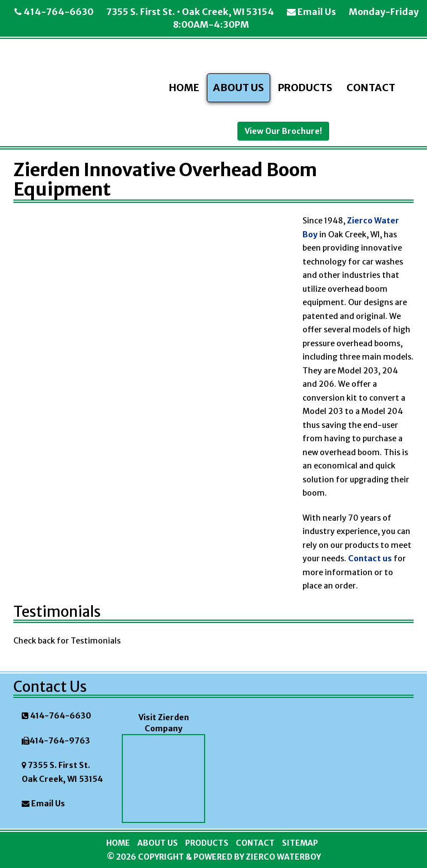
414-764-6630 (54, 12)
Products (305, 88)
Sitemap (300, 843)
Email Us (311, 12)
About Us (239, 88)
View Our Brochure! (283, 131)
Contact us (369, 558)
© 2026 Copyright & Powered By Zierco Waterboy (214, 857)
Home (184, 88)
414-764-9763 (60, 741)
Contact (371, 88)
